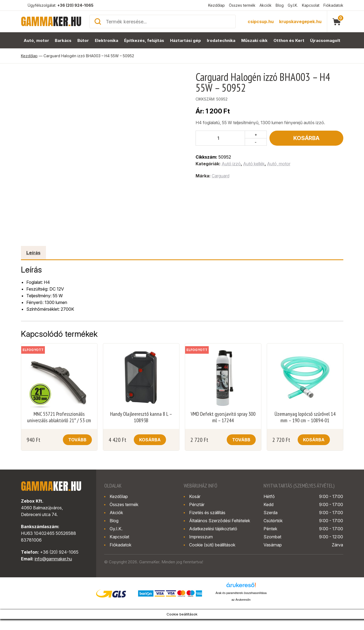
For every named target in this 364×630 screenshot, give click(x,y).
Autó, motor (36, 40)
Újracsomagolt (325, 40)
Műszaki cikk (255, 40)
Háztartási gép (185, 40)
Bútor (83, 40)
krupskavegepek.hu (300, 22)
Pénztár (197, 504)
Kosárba (306, 138)
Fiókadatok (333, 5)
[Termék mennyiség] (220, 138)
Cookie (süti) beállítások (212, 545)
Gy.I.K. (293, 5)
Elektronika (107, 40)
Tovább (77, 440)
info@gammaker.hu (53, 559)
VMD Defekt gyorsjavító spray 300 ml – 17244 (223, 417)
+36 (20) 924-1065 (75, 5)
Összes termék (242, 5)
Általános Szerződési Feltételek (220, 521)
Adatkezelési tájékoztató (213, 529)
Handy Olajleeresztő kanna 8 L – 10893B (141, 417)
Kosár (195, 496)
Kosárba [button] (150, 440)
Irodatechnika (221, 40)
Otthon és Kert (289, 40)
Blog (280, 5)
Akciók (266, 5)
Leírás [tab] (33, 253)
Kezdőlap (217, 5)
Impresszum (201, 537)
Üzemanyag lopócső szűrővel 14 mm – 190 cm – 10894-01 (305, 417)
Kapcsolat (311, 5)
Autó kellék (254, 164)
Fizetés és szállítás (207, 513)
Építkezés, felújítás (144, 40)
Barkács (63, 40)
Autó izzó (231, 164)
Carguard (221, 176)
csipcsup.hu (261, 22)
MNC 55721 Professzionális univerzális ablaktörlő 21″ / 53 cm (59, 417)
